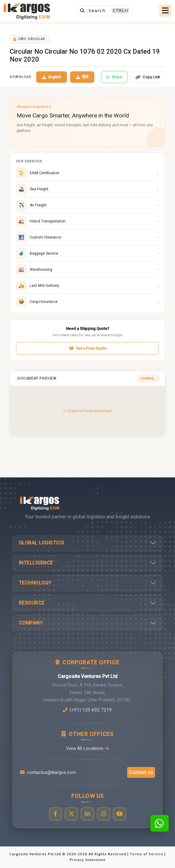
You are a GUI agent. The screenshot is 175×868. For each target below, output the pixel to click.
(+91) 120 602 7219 (87, 710)
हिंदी (82, 77)
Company (31, 623)
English (52, 77)
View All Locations (87, 748)
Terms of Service (147, 854)
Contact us (141, 772)
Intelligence (36, 563)
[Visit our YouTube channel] (120, 814)
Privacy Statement (88, 860)
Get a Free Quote (88, 348)
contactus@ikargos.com (48, 772)
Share (114, 77)
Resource (32, 603)
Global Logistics (42, 543)
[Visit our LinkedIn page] (87, 814)
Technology (35, 583)
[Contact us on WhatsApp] (160, 823)
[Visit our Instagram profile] (104, 814)
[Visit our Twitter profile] (71, 814)
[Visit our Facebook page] (55, 814)
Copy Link (148, 77)
